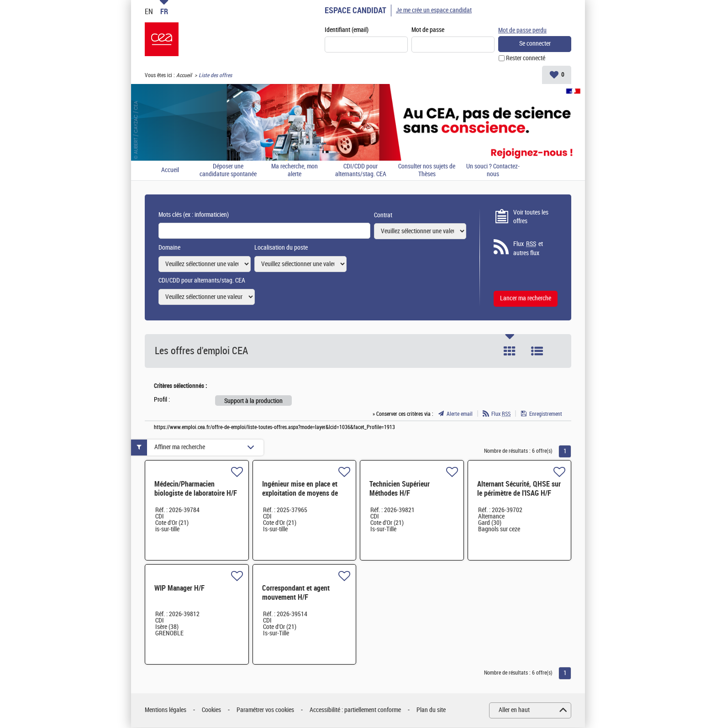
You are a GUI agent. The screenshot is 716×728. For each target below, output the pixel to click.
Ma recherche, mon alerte (295, 171)
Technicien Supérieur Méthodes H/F (400, 489)
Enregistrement (546, 414)
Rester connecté (526, 59)
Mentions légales (166, 710)
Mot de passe (428, 30)
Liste (537, 351)
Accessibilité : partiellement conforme (355, 710)
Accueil (184, 76)
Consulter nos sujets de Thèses (427, 171)
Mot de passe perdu (522, 30)
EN (149, 11)
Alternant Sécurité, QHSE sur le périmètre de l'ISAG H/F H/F (519, 494)
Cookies (211, 710)
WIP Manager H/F (179, 589)
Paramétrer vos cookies (265, 710)
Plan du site (431, 710)
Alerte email (460, 414)
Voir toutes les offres (531, 217)
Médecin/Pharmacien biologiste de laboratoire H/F (196, 489)
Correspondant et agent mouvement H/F (296, 593)
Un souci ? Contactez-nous (493, 171)
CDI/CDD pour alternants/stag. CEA (361, 171)
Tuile (510, 351)
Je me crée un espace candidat (434, 10)
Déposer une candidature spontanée (228, 171)
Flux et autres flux (528, 249)
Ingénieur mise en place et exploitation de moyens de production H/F (300, 494)
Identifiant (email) (347, 30)
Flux (501, 414)
